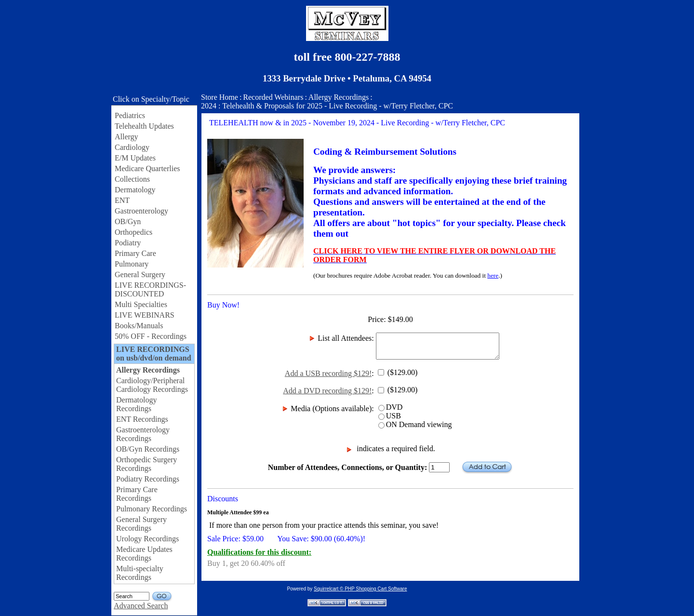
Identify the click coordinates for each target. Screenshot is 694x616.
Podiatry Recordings (148, 479)
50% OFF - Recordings (151, 336)
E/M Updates (135, 158)
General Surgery (140, 275)
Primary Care (135, 253)
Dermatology (135, 190)
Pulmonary (132, 264)
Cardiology (132, 147)
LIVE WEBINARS (145, 315)
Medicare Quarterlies (147, 168)
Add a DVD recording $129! (327, 391)
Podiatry (128, 243)
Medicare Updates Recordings (144, 554)
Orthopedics (133, 232)
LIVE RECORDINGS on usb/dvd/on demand (154, 354)
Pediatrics (130, 115)
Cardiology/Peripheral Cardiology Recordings (152, 385)
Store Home (220, 97)
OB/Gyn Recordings (148, 449)
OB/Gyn (128, 221)
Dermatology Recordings (136, 404)
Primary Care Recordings (137, 494)
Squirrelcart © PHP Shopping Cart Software (360, 589)
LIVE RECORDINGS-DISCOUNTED (150, 289)
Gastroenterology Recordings (143, 434)
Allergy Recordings (148, 370)
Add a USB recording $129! (328, 373)
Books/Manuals (139, 326)
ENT (122, 200)
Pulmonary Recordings (152, 509)
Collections (132, 179)
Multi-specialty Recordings (140, 573)
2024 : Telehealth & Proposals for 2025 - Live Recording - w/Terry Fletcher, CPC (327, 106)
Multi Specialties (141, 304)
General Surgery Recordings (141, 524)
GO (162, 596)
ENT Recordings (142, 419)
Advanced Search (141, 606)
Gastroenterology (141, 211)
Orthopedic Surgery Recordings (147, 464)
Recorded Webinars (273, 97)
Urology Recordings (147, 539)
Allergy (127, 137)
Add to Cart (487, 467)
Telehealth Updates (144, 126)
